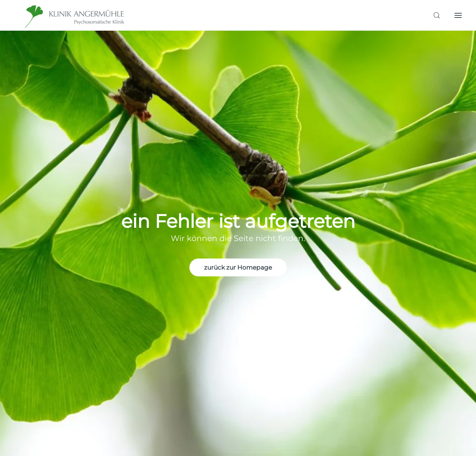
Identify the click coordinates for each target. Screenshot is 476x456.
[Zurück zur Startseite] (75, 15)
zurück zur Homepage (238, 267)
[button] (437, 15)
